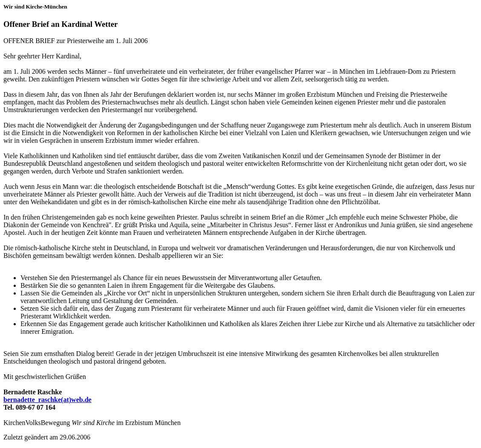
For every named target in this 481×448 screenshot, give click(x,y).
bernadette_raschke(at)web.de (48, 400)
